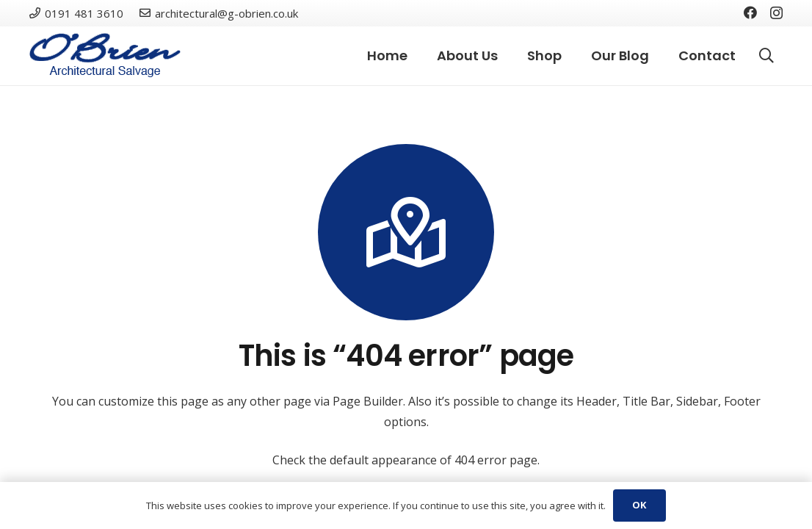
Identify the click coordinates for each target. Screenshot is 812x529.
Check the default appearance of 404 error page (405, 460)
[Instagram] (776, 13)
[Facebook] (750, 12)
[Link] (105, 56)
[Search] (766, 56)
